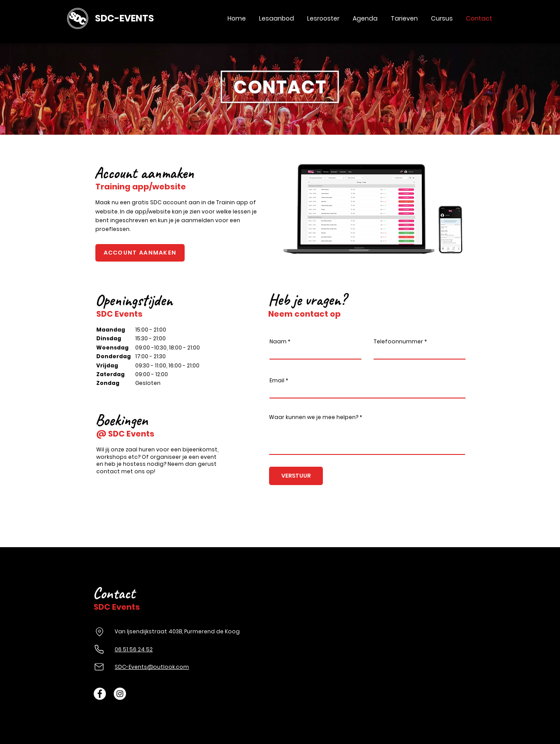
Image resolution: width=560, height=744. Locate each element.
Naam (278, 342)
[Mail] (99, 667)
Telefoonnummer (398, 342)
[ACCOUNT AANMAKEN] (140, 253)
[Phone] (99, 649)
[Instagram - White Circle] (120, 694)
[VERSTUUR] (296, 476)
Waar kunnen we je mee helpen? (314, 417)
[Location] (99, 632)
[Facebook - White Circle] (100, 694)
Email (277, 381)
